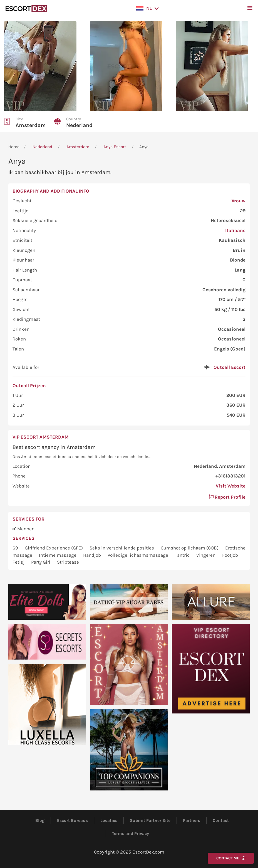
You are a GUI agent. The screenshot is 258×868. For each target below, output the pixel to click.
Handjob (93, 555)
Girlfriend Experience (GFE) (54, 548)
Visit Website (231, 486)
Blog (40, 820)
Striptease (68, 562)
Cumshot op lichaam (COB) (190, 548)
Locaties (109, 820)
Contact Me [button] (231, 858)
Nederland (79, 125)
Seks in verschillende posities (122, 548)
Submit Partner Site (150, 820)
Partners (192, 820)
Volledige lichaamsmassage (138, 555)
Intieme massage (58, 555)
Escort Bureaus (72, 820)
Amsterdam (31, 125)
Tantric (183, 555)
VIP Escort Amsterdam (41, 437)
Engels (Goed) (230, 349)
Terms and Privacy (131, 834)
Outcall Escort (230, 367)
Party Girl (41, 562)
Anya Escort (115, 147)
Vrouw (239, 201)
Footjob (230, 555)
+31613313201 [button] (230, 476)
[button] (147, 8)
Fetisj (19, 562)
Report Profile (227, 497)
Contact (221, 820)
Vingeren (206, 555)
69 (16, 548)
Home (14, 147)
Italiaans (235, 230)
